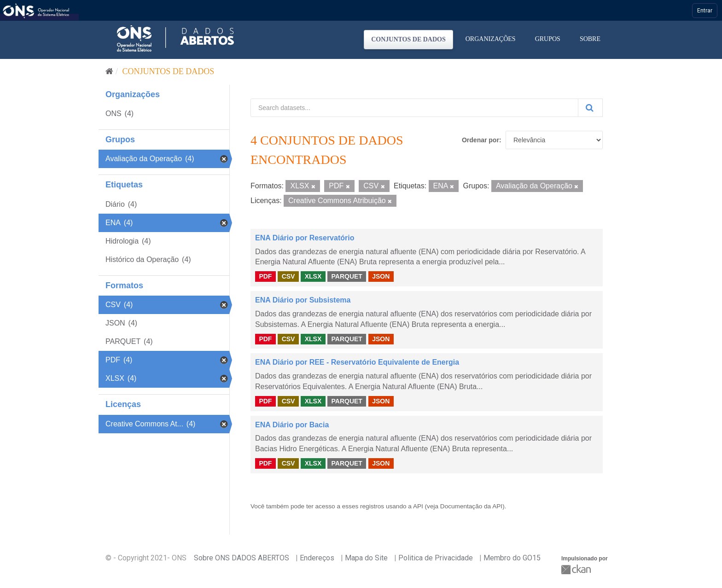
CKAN (577, 569)
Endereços (317, 558)
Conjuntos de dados (408, 39)
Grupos (548, 39)
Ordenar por (480, 140)
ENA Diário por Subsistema (303, 300)
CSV (288, 276)
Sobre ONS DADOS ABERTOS (242, 558)
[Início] (109, 71)
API (418, 506)
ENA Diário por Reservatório (305, 238)
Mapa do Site (366, 558)
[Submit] (590, 108)
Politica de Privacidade (436, 558)
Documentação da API (471, 506)
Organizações (491, 39)
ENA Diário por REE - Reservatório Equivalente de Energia (357, 362)
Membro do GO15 (512, 558)
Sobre (590, 39)
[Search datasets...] (414, 108)
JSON (381, 276)
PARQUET (346, 276)
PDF (265, 276)
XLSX (313, 276)
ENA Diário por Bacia (292, 425)
